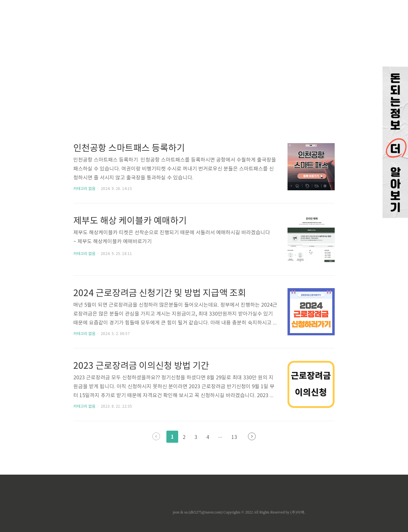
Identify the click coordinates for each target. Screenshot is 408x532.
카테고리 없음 (84, 189)
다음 (252, 436)
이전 (156, 436)
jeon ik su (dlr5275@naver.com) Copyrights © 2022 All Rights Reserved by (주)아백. (239, 512)
